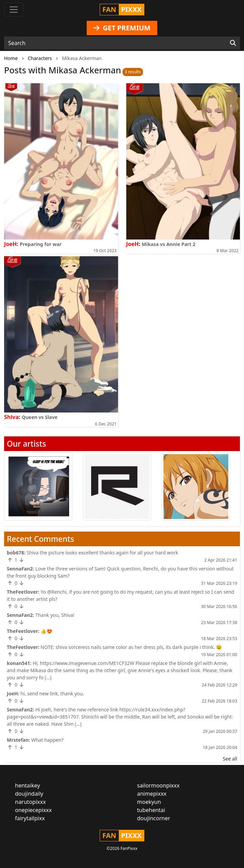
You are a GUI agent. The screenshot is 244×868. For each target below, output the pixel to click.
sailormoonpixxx (159, 785)
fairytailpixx (30, 818)
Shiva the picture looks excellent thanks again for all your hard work (102, 553)
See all (230, 759)
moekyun (149, 802)
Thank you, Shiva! (55, 615)
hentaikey (27, 785)
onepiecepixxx (33, 810)
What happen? (47, 740)
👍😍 (47, 631)
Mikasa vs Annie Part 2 (168, 244)
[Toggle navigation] (14, 10)
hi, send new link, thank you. (52, 693)
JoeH (10, 244)
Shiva (11, 417)
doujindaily (29, 794)
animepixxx (152, 794)
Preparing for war (41, 244)
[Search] (233, 43)
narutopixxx (30, 802)
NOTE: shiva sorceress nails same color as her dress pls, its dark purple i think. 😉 (131, 647)
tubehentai (151, 810)
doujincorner (154, 818)
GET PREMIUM (122, 28)
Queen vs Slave (39, 417)
